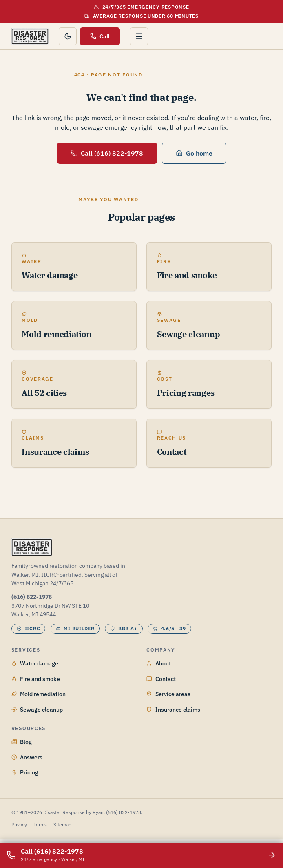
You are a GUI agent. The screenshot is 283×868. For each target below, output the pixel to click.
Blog (22, 742)
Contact (161, 679)
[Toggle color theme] (68, 36)
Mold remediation (39, 694)
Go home (194, 153)
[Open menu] (139, 36)
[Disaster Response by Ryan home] (30, 36)
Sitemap (62, 824)
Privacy (19, 824)
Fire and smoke (36, 679)
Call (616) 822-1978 (107, 153)
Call (100, 36)
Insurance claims (173, 709)
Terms (40, 824)
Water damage (35, 663)
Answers (27, 757)
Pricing (25, 772)
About (159, 663)
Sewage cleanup (37, 709)
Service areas (168, 694)
